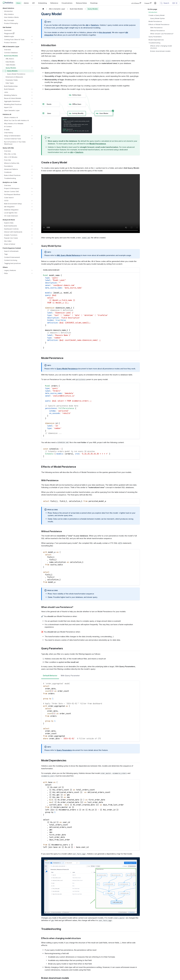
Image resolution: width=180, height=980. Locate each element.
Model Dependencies (156, 40)
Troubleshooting (154, 43)
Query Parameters (64, 750)
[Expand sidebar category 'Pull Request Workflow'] (32, 194)
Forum (148, 3)
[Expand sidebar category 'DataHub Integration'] (32, 210)
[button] (19, 36)
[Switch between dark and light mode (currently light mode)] (155, 3)
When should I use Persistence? (162, 34)
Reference (54, 3)
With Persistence (156, 28)
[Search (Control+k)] (169, 3)
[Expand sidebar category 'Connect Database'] (32, 53)
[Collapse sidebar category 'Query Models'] (32, 68)
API (34, 3)
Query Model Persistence (67, 369)
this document (105, 32)
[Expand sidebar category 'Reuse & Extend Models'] (32, 98)
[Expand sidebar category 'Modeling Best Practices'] (32, 104)
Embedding (43, 3)
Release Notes (81, 3)
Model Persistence (155, 21)
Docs (18, 3)
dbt (87, 25)
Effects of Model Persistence (159, 24)
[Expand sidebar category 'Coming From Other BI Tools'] (32, 40)
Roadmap (94, 3)
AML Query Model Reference (69, 255)
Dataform (95, 25)
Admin (26, 3)
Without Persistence (157, 31)
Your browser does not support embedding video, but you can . (91, 204)
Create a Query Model (157, 15)
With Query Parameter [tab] (70, 676)
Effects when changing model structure (161, 47)
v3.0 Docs (136, 3)
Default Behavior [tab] (50, 676)
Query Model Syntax (157, 18)
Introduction (153, 12)
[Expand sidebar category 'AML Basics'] (32, 59)
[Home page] (43, 9)
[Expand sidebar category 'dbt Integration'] (32, 207)
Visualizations (67, 3)
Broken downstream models (160, 51)
